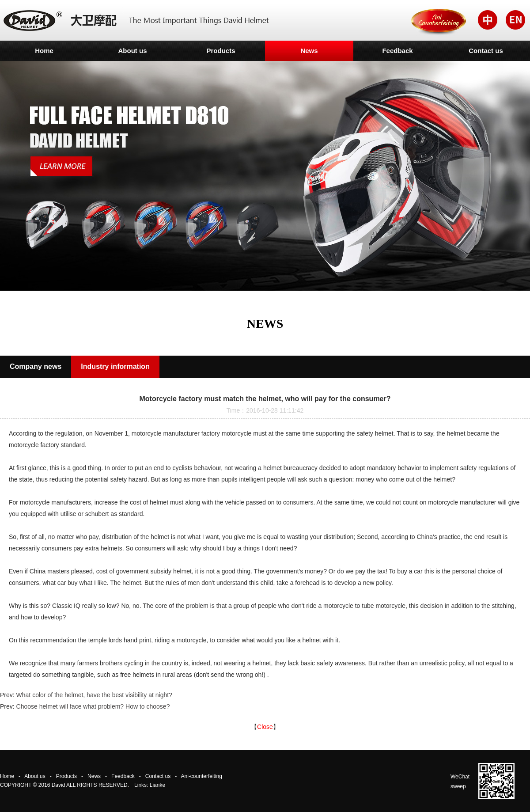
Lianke (157, 785)
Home (44, 51)
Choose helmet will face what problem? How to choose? (93, 706)
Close (265, 727)
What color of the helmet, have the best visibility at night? (94, 695)
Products (221, 51)
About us (133, 51)
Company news (36, 366)
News (309, 51)
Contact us (486, 51)
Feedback (397, 51)
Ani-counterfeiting (202, 776)
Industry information (115, 366)
